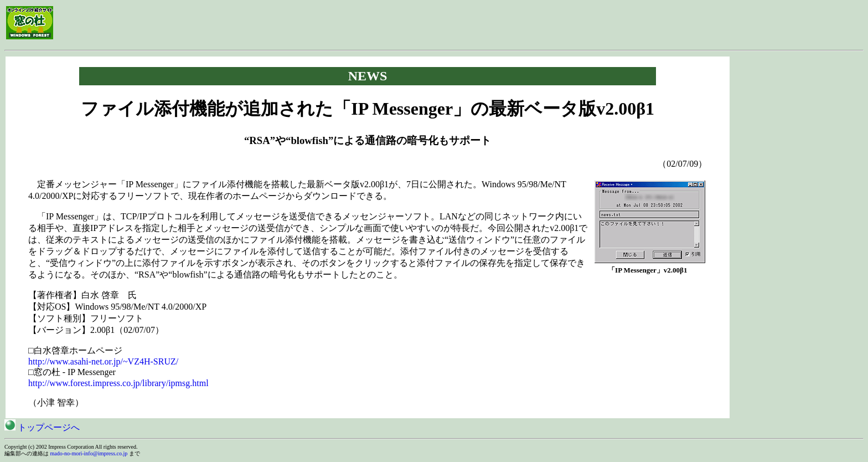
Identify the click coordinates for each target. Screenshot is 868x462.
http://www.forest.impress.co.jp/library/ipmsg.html (118, 383)
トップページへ (42, 427)
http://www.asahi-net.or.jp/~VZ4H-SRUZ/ (103, 361)
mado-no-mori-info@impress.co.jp (89, 453)
